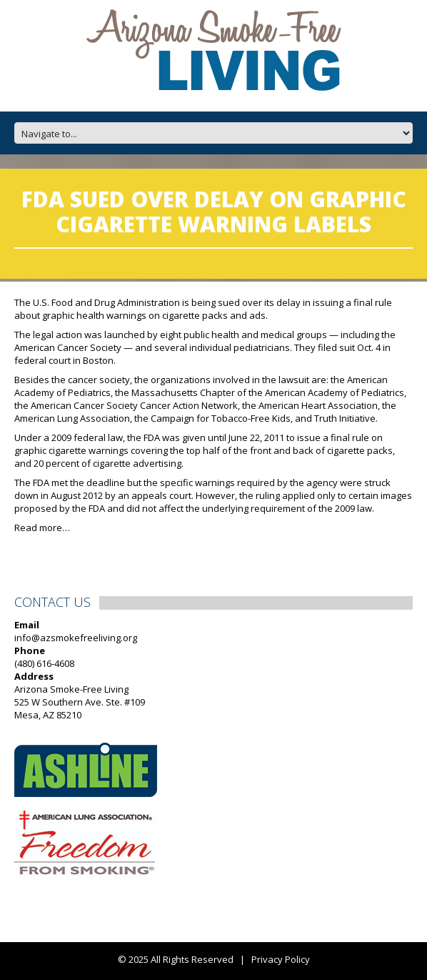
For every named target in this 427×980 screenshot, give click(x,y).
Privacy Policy (281, 959)
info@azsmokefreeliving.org (76, 638)
